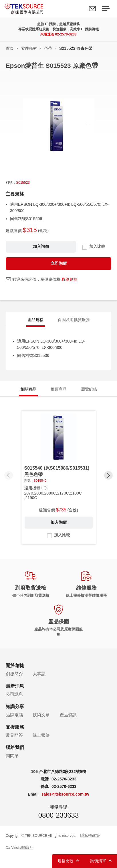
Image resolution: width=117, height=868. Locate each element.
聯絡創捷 (70, 279)
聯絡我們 (92, 9)
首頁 (10, 48)
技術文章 (41, 715)
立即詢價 (59, 263)
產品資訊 (68, 715)
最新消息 (15, 686)
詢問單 (12, 756)
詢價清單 (98, 861)
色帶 (48, 48)
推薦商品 (59, 389)
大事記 (39, 674)
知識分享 (15, 706)
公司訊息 (14, 694)
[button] (108, 475)
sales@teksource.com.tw (65, 794)
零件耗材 (29, 48)
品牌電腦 (14, 715)
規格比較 (66, 861)
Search (79, 9)
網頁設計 (26, 848)
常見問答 (14, 735)
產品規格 (35, 320)
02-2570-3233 (66, 34)
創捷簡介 (14, 674)
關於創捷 (15, 666)
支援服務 (15, 727)
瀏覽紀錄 (89, 389)
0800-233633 (58, 815)
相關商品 (28, 389)
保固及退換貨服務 (74, 320)
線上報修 (41, 735)
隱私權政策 (90, 835)
